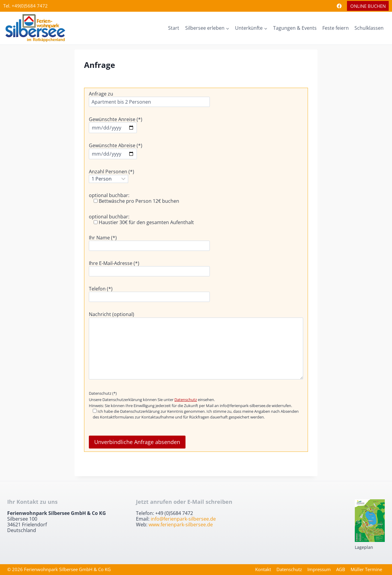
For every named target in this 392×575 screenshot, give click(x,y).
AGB (341, 569)
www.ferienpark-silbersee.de (181, 525)
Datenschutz (186, 400)
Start (174, 28)
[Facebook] (339, 6)
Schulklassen (369, 28)
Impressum (319, 569)
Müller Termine (366, 569)
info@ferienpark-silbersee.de (183, 519)
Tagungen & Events (295, 28)
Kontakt (263, 569)
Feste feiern (336, 28)
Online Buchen (368, 6)
